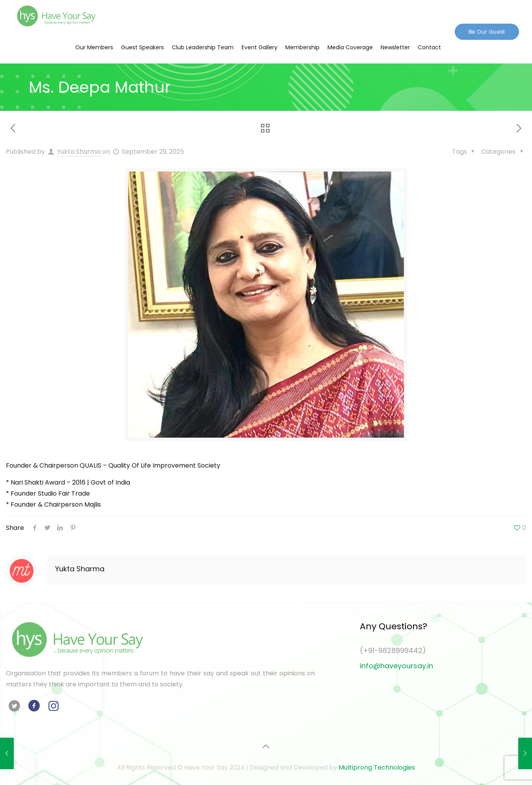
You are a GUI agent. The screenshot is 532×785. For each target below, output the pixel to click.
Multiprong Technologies (377, 767)
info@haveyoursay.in (396, 666)
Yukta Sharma (79, 152)
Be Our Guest (486, 31)
